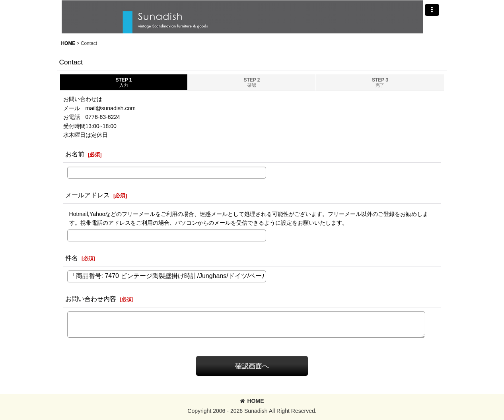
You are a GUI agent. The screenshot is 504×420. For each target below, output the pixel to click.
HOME (252, 401)
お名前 (75, 154)
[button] (432, 10)
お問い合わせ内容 (91, 299)
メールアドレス (88, 195)
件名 (72, 258)
